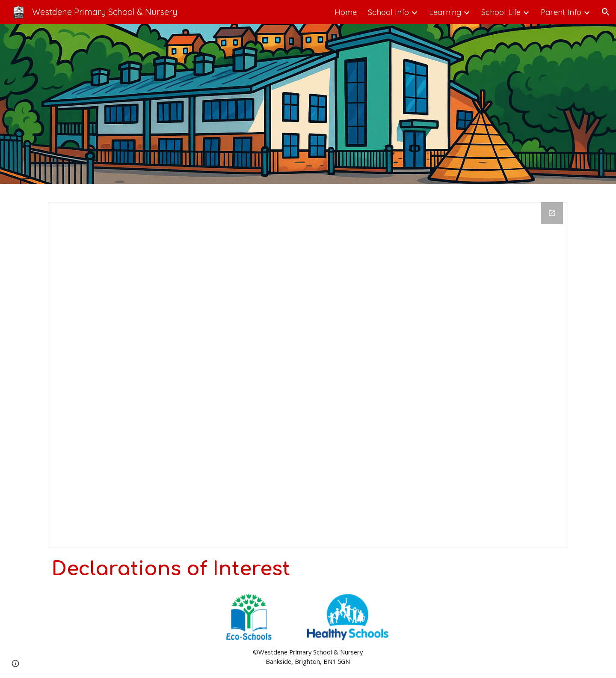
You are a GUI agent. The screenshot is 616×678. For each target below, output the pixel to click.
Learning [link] (445, 12)
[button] (606, 12)
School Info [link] (388, 12)
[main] (308, 569)
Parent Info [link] (561, 12)
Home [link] (346, 12)
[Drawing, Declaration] (308, 375)
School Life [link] (501, 12)
